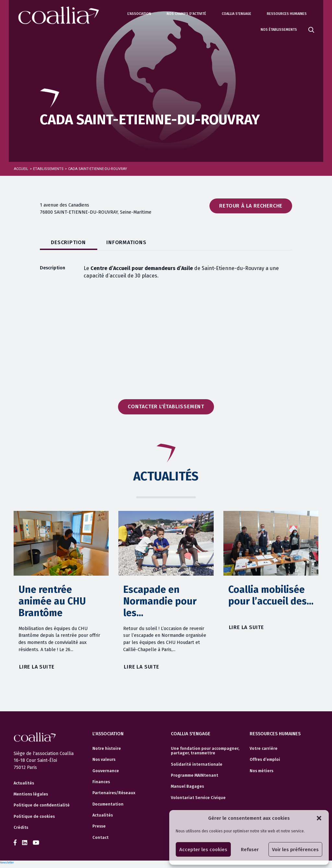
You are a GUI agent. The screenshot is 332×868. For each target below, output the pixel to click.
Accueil (21, 169)
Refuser (250, 850)
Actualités (24, 783)
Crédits (21, 828)
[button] (319, 818)
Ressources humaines (287, 14)
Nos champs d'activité (186, 14)
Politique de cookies (34, 817)
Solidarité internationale (197, 764)
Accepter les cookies (203, 850)
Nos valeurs (104, 760)
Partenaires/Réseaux (114, 793)
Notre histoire (107, 748)
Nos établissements (279, 30)
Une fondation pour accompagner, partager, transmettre (205, 750)
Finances (101, 782)
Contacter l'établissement (166, 406)
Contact (101, 837)
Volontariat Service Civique (198, 797)
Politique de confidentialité (42, 805)
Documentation (108, 804)
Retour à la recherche (251, 206)
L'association (139, 14)
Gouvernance (106, 771)
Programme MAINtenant (195, 775)
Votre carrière (264, 748)
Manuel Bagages (187, 786)
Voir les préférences (295, 850)
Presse (99, 826)
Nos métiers (261, 771)
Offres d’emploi (265, 760)
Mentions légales (31, 794)
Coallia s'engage (237, 14)
